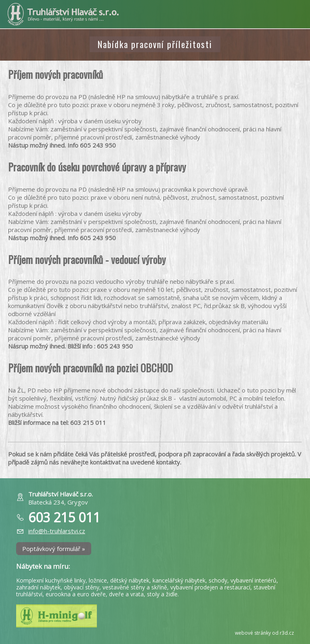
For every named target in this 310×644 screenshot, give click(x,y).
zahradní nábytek (38, 587)
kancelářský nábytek (179, 580)
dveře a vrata (126, 594)
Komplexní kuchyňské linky (51, 580)
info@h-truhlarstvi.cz (57, 531)
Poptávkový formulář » (54, 549)
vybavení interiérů (253, 580)
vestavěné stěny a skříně (135, 587)
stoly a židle (162, 594)
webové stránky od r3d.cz (264, 633)
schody (218, 580)
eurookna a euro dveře (76, 594)
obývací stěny (82, 587)
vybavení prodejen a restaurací (210, 587)
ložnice (98, 580)
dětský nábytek (130, 580)
